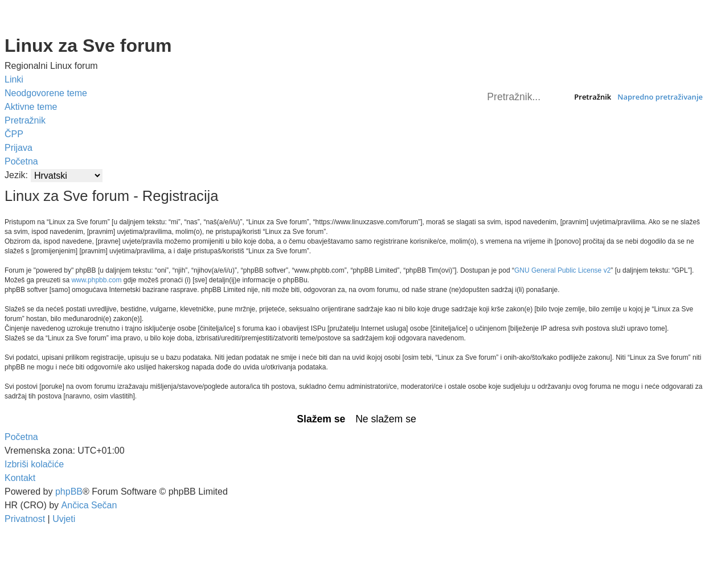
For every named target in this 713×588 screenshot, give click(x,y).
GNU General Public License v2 (562, 270)
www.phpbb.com (96, 280)
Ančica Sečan (89, 505)
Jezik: (16, 175)
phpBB (69, 492)
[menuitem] (46, 93)
